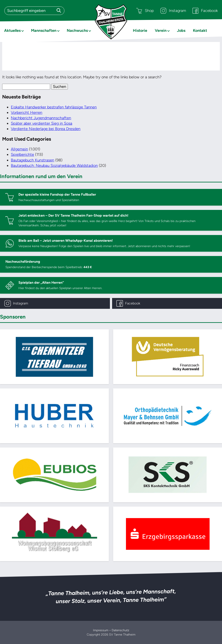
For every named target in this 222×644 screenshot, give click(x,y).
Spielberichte (22, 155)
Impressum (101, 630)
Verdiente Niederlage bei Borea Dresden (46, 129)
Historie (140, 31)
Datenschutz (120, 630)
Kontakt (200, 31)
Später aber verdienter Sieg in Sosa (42, 123)
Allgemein (19, 149)
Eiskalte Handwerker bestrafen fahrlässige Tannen (54, 107)
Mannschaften (44, 31)
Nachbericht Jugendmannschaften (41, 118)
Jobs (181, 31)
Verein (161, 31)
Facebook (205, 11)
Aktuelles (12, 31)
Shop (145, 11)
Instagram (173, 11)
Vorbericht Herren (27, 113)
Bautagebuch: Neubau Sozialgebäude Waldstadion (54, 166)
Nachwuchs (77, 31)
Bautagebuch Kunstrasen (33, 160)
